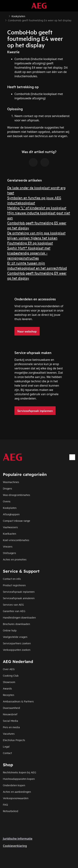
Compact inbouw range (17, 521)
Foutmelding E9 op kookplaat (30, 243)
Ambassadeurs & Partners (18, 701)
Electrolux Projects (14, 740)
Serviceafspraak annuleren (19, 598)
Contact (7, 753)
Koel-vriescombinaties (16, 540)
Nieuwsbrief (10, 714)
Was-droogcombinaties (17, 495)
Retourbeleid (11, 811)
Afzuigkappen (11, 514)
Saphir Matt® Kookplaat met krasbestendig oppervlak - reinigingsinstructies (29, 253)
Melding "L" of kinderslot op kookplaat (37, 208)
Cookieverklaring (15, 846)
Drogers (7, 488)
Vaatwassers (10, 527)
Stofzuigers (9, 553)
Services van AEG (13, 604)
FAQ (5, 804)
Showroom (9, 682)
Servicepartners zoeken (17, 643)
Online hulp (10, 630)
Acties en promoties (15, 559)
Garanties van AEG (14, 611)
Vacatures (9, 733)
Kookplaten (10, 508)
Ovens (7, 501)
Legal (6, 746)
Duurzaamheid (11, 708)
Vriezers (8, 546)
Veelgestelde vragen (15, 637)
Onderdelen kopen (14, 785)
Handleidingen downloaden (19, 617)
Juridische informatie (18, 839)
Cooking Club (11, 675)
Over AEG (9, 669)
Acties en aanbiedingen (17, 792)
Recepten (8, 695)
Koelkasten (9, 533)
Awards (7, 688)
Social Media (10, 721)
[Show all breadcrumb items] (6, 16)
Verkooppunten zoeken (17, 650)
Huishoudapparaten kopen (19, 779)
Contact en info (12, 579)
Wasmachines (11, 482)
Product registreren (14, 585)
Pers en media (11, 727)
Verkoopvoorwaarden (16, 798)
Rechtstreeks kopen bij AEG (19, 772)
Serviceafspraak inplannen (19, 592)
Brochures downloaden (16, 624)
